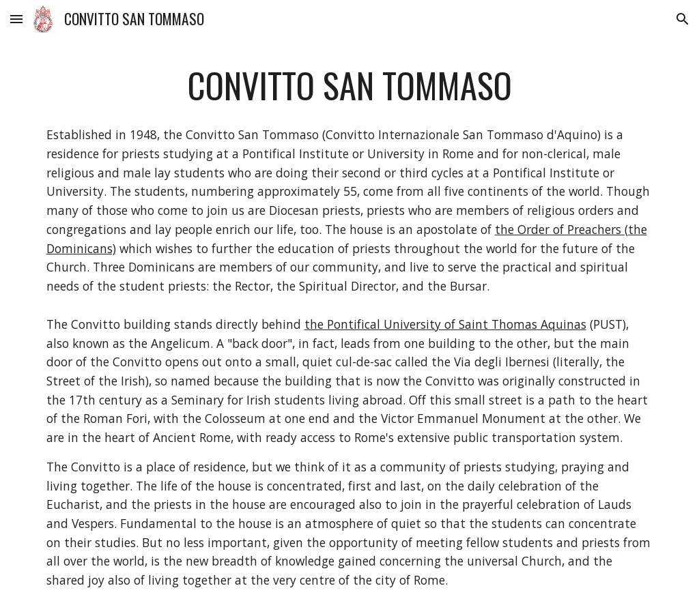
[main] (350, 85)
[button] (16, 19)
